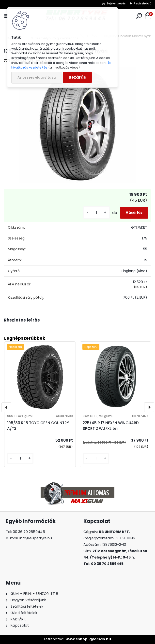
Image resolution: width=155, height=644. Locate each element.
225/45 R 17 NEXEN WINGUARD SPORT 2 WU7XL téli (111, 426)
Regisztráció (143, 3)
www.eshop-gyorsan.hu (88, 639)
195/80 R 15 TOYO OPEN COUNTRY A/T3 (38, 426)
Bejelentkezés (116, 3)
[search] (139, 16)
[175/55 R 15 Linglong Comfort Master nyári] (77, 125)
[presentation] (6, 407)
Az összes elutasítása (37, 77)
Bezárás (77, 77)
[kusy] (96, 213)
